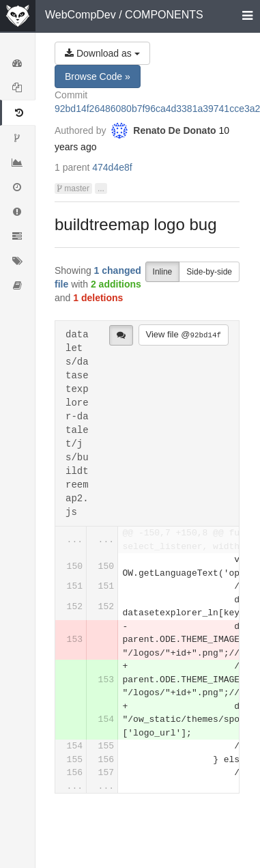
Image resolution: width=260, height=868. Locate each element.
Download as (102, 53)
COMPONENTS (164, 15)
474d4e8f (112, 167)
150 (75, 566)
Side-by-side (209, 272)
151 (75, 586)
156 (106, 760)
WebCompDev (81, 15)
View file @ (184, 334)
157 (106, 773)
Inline (163, 272)
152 (75, 607)
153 (75, 640)
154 (106, 719)
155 (106, 746)
